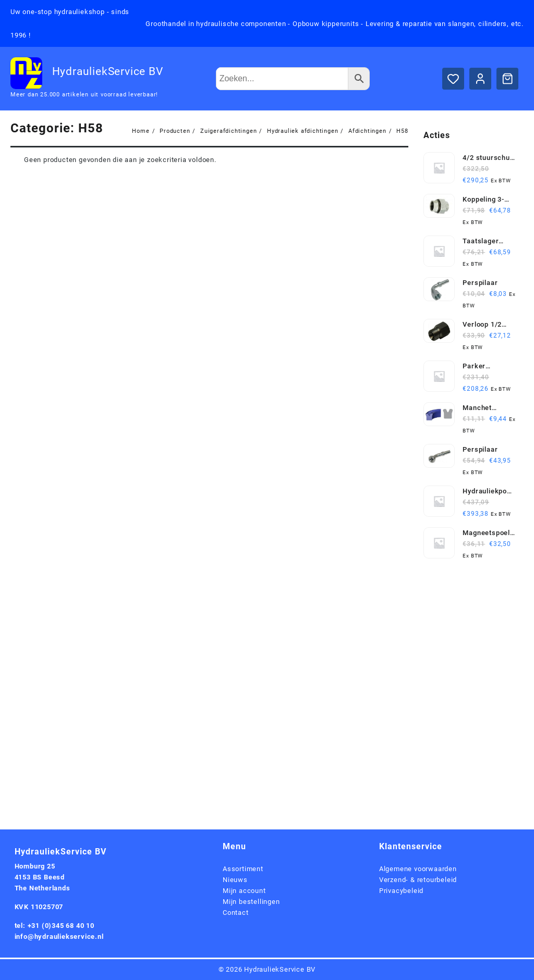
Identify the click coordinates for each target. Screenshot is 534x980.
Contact (236, 913)
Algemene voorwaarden (418, 869)
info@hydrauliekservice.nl (59, 936)
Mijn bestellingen (251, 902)
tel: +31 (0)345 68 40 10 (54, 926)
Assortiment (243, 869)
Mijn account (244, 891)
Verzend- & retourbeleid (418, 880)
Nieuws (235, 880)
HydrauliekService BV (108, 71)
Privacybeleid (401, 891)
